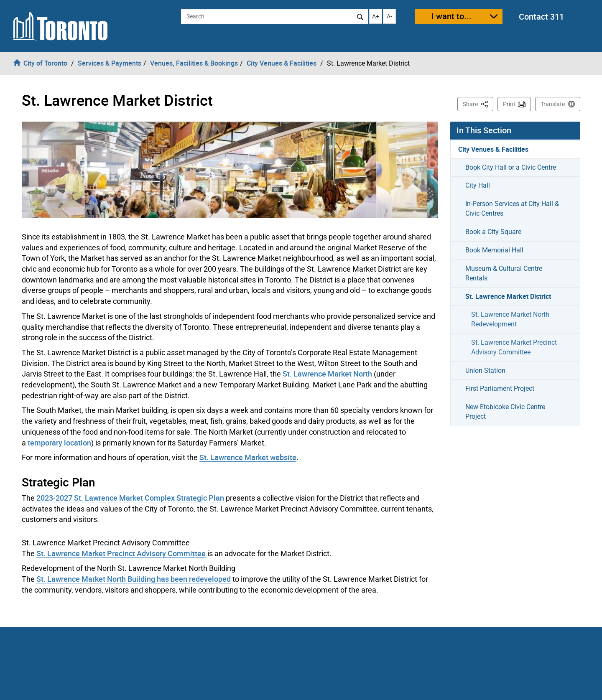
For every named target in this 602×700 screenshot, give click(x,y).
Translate (553, 104)
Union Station (485, 370)
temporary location (59, 443)
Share (478, 103)
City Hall (478, 185)
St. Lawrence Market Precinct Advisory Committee (121, 553)
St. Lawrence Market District (508, 296)
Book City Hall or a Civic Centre (511, 167)
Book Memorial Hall (494, 250)
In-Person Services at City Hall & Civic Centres (512, 209)
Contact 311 (541, 17)
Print (509, 104)
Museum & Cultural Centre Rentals (504, 273)
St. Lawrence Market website (248, 457)
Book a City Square (493, 232)
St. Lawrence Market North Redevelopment (510, 319)
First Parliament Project (500, 388)
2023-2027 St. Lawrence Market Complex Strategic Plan (130, 498)
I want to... (451, 16)
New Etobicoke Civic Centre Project (505, 412)
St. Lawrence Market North (327, 374)
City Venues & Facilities (493, 149)
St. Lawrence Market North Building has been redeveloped (134, 579)
